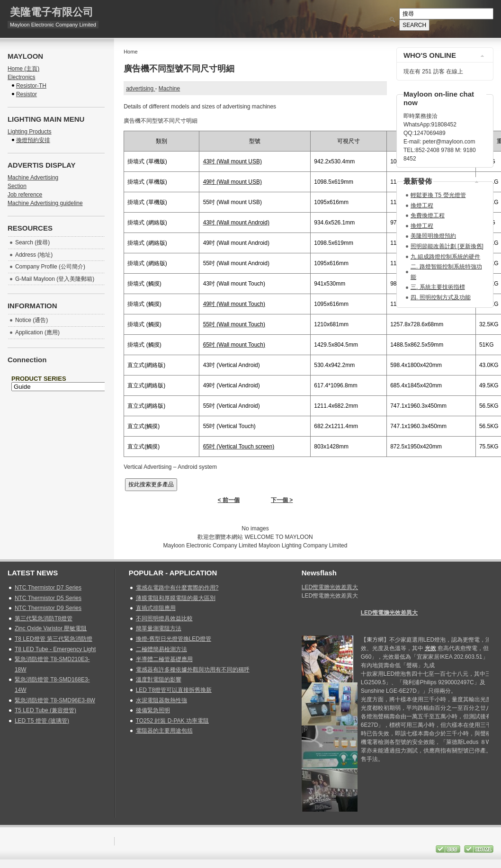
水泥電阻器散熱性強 (161, 700)
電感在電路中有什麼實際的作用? (177, 588)
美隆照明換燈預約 (433, 236)
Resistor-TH (31, 86)
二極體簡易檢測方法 (161, 649)
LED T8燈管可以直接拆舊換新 (174, 690)
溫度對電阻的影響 (159, 680)
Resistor (27, 94)
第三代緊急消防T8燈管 (44, 618)
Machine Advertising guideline (45, 203)
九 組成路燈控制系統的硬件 (445, 257)
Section (17, 186)
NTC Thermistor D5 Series (48, 598)
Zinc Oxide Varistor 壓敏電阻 (51, 628)
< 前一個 (229, 500)
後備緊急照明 (153, 710)
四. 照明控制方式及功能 (441, 297)
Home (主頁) (23, 69)
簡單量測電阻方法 (159, 628)
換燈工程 (422, 206)
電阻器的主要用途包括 (164, 731)
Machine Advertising (33, 178)
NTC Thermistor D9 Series (48, 608)
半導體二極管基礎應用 (164, 659)
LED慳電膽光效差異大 (330, 587)
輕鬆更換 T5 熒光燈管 (438, 195)
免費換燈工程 (428, 215)
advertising (140, 89)
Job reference (25, 195)
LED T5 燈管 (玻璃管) (42, 721)
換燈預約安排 (33, 140)
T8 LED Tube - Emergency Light (55, 649)
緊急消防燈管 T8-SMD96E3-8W (55, 700)
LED (389, 613)
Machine (169, 89)
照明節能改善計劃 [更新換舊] (447, 246)
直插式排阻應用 (156, 608)
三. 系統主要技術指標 (438, 287)
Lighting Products (30, 132)
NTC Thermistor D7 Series (48, 588)
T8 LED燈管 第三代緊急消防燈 (54, 639)
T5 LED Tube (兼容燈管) (45, 710)
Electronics (22, 77)
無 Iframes (56, 395)
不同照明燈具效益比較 (164, 618)
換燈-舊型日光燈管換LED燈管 (174, 639)
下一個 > (282, 500)
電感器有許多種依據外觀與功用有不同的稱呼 (193, 670)
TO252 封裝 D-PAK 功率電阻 (172, 721)
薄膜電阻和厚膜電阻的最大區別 (176, 598)
